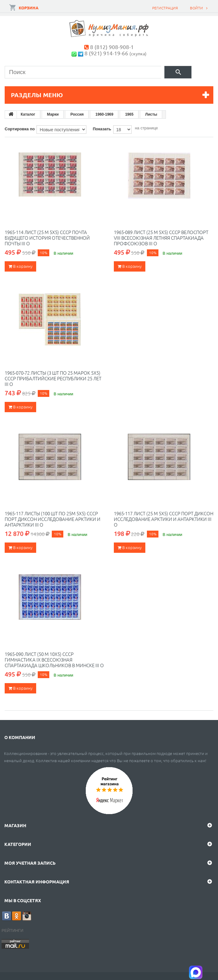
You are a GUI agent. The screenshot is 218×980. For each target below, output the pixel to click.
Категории (18, 844)
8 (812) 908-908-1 (112, 47)
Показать (102, 129)
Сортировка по (20, 129)
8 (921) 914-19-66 (106, 53)
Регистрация (165, 8)
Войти (196, 8)
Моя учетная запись (30, 863)
